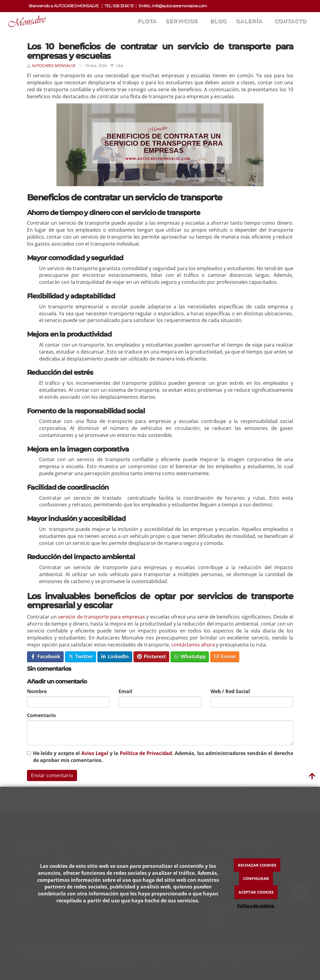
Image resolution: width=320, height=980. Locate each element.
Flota (147, 21)
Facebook (45, 656)
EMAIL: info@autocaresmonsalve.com (173, 6)
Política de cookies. (256, 906)
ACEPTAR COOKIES (256, 892)
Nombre (37, 691)
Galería (251, 21)
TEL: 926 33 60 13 (119, 6)
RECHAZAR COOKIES (257, 865)
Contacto (290, 21)
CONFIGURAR (256, 878)
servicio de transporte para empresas (101, 617)
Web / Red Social (230, 691)
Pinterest (151, 656)
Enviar (225, 656)
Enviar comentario (52, 775)
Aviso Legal (95, 753)
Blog (218, 21)
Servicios (183, 21)
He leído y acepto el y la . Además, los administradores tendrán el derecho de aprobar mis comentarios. (163, 757)
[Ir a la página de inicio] (25, 21)
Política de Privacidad (146, 753)
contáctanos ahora (193, 645)
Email (125, 691)
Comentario (41, 715)
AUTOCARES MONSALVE (54, 65)
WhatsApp (190, 656)
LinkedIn (115, 656)
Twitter (80, 656)
